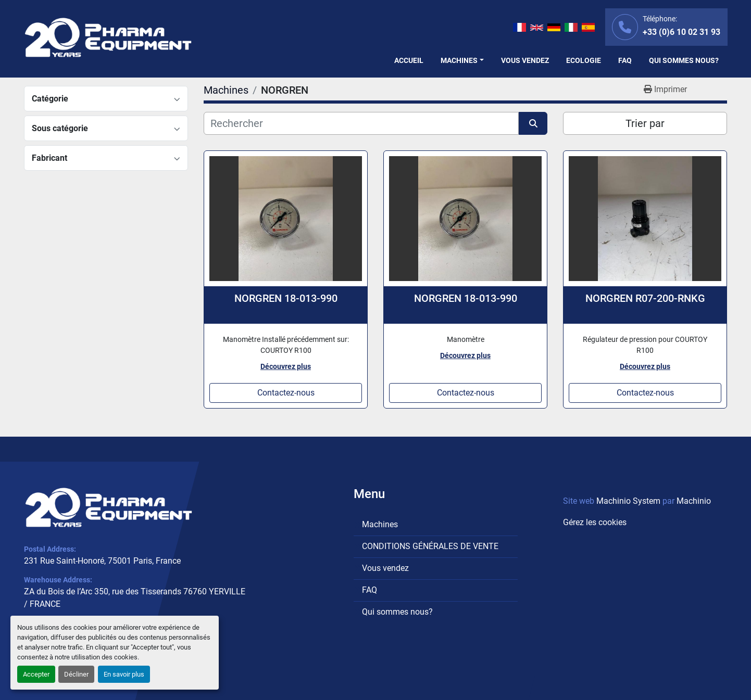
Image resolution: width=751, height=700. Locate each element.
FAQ (625, 60)
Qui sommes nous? (684, 60)
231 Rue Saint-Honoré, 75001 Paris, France (102, 561)
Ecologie (584, 60)
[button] (462, 61)
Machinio (694, 501)
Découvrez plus (286, 366)
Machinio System (628, 501)
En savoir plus (124, 674)
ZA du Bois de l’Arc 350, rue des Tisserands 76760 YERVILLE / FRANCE (135, 598)
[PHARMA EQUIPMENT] (109, 507)
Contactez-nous (286, 393)
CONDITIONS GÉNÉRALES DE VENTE (430, 546)
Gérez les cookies (595, 522)
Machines (459, 60)
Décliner (76, 674)
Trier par (645, 123)
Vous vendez (525, 60)
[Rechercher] (361, 123)
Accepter (36, 674)
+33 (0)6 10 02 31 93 (681, 32)
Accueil (409, 60)
